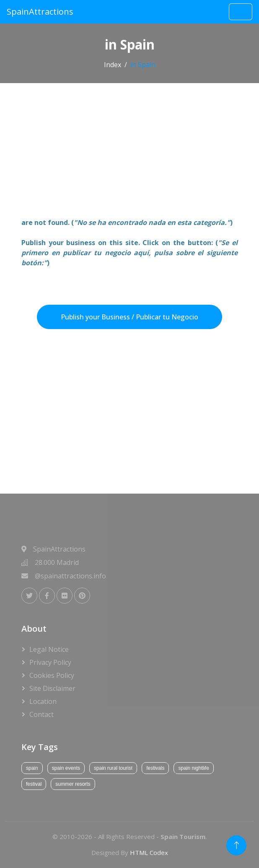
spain (32, 768)
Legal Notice (49, 649)
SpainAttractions (40, 12)
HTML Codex (149, 852)
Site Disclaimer (52, 688)
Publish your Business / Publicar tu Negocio (129, 317)
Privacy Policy (50, 662)
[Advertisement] (129, 155)
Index (113, 65)
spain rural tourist (113, 768)
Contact (41, 714)
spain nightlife (193, 768)
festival (34, 784)
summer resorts (73, 784)
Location (43, 701)
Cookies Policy (52, 675)
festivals (155, 768)
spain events (66, 768)
